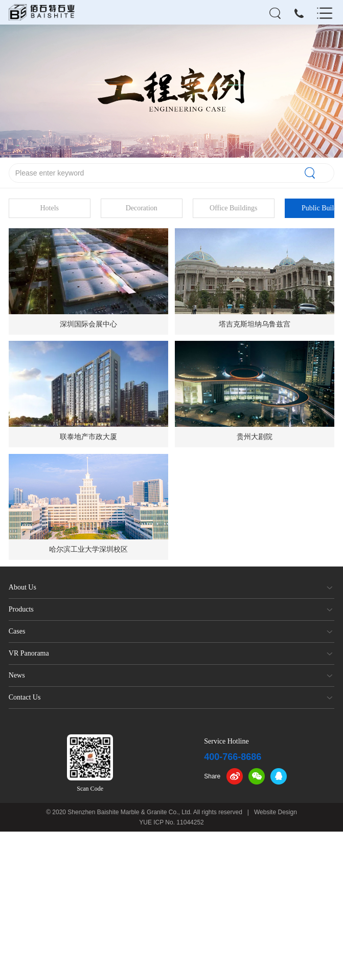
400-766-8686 (233, 757)
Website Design (276, 812)
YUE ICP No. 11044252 (171, 822)
